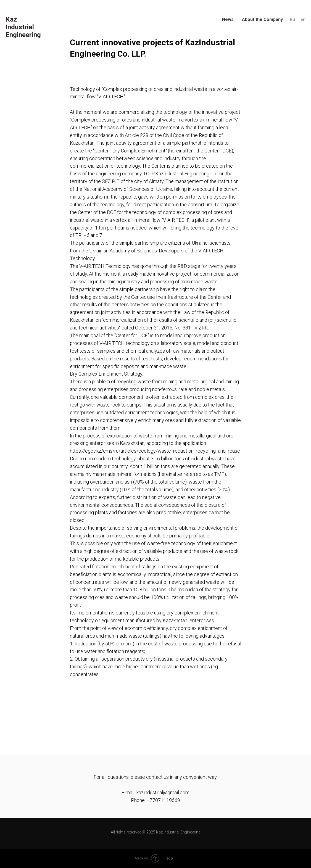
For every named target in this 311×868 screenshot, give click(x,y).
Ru (292, 19)
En (303, 19)
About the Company (262, 19)
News (228, 19)
